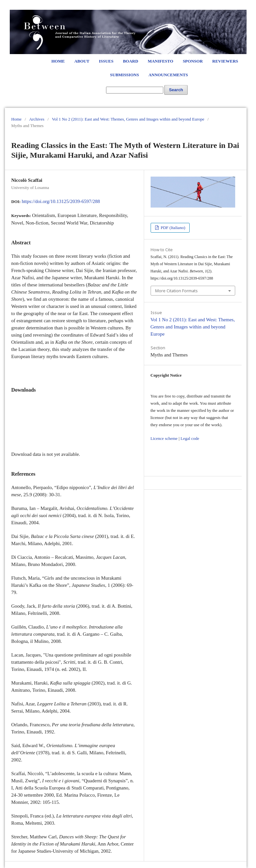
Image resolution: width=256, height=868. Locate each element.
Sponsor (193, 61)
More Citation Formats (176, 291)
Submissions (124, 75)
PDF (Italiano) (173, 228)
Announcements (168, 75)
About (82, 61)
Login (228, 6)
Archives (37, 119)
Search (176, 90)
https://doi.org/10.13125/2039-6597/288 (61, 201)
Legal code (190, 438)
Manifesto (161, 61)
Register (209, 6)
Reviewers (225, 61)
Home (58, 61)
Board (131, 61)
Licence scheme (164, 438)
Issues (106, 61)
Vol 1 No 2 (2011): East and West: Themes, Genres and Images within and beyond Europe (128, 119)
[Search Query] (135, 90)
